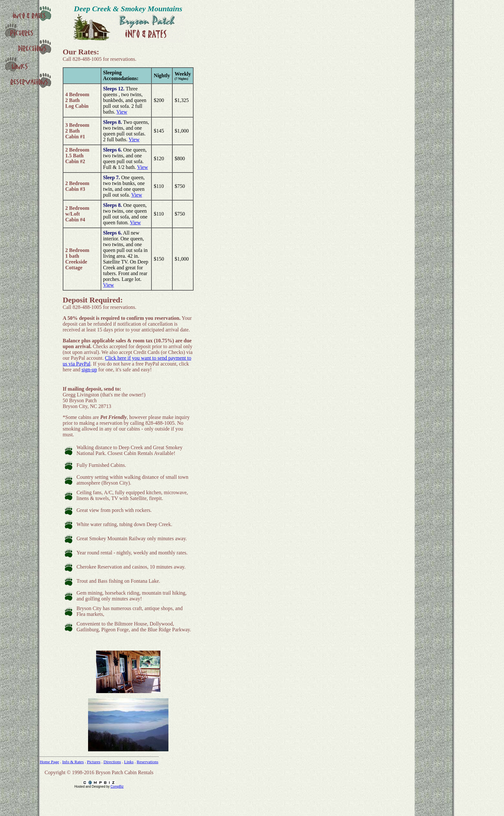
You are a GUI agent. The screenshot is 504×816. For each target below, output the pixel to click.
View (122, 112)
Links (129, 762)
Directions (112, 762)
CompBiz (117, 787)
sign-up (89, 370)
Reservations (147, 762)
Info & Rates (73, 762)
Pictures (94, 762)
